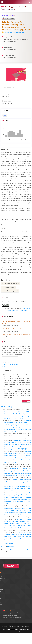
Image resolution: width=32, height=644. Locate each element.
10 (14, 546)
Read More (26, 401)
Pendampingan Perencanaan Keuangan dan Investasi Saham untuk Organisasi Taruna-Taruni (18, 510)
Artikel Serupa (7, 407)
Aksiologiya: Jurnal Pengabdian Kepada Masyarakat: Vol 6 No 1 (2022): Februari (18, 541)
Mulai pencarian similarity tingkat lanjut (20, 550)
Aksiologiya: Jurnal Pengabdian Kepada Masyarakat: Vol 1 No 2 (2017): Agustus (18, 460)
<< (2, 546)
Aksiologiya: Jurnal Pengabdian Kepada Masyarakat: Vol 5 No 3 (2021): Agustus (18, 488)
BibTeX (4, 367)
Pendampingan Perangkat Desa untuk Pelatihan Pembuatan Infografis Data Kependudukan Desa (18, 414)
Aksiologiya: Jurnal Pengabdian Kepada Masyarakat (14, 8)
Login (29, 2)
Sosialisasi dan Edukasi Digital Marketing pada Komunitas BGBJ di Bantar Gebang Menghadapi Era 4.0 (18, 521)
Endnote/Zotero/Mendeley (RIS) (10, 365)
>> (17, 546)
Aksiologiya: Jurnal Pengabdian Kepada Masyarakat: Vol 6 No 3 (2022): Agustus (18, 429)
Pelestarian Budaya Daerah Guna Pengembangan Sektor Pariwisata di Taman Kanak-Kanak (18, 471)
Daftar (23, 2)
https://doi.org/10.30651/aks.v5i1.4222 (14, 32)
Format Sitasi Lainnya (10, 358)
